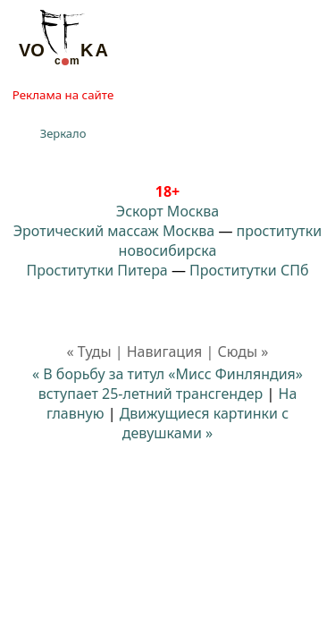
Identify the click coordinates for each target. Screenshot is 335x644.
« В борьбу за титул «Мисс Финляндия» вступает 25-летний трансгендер (167, 384)
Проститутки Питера (97, 270)
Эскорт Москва (167, 211)
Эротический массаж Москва (114, 231)
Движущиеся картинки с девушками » (204, 423)
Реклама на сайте (63, 95)
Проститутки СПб (249, 270)
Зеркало (63, 133)
